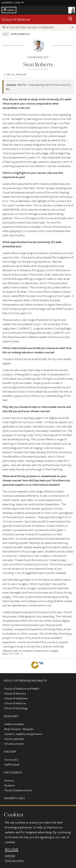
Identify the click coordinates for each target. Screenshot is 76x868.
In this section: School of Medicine (30, 27)
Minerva (9, 780)
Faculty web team (14, 739)
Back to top (11, 654)
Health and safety (14, 724)
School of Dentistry (15, 693)
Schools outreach (14, 744)
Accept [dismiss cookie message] (12, 849)
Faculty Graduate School (18, 790)
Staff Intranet (12, 764)
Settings (10, 855)
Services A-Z (11, 760)
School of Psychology (16, 708)
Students (10, 785)
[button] (71, 19)
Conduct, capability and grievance (23, 734)
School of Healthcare (16, 698)
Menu (11, 10)
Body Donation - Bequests (19, 729)
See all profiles (15, 74)
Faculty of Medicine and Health (22, 688)
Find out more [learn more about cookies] (14, 860)
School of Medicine (16, 19)
